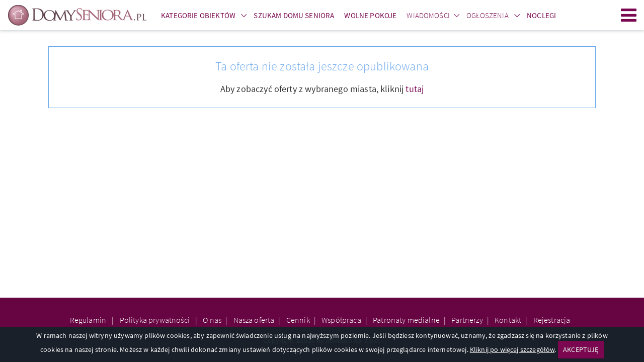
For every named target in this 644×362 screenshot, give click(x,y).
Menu (629, 15)
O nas (212, 320)
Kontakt (508, 320)
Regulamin (89, 320)
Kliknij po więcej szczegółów (512, 349)
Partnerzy (467, 320)
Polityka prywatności (155, 320)
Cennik (298, 320)
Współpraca (341, 320)
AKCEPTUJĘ (581, 349)
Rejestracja (552, 320)
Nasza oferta (254, 320)
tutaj (415, 89)
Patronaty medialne (406, 320)
